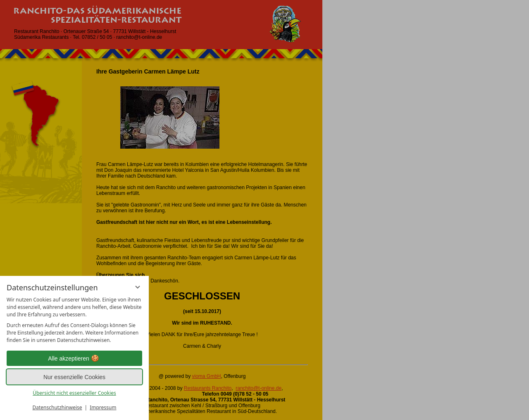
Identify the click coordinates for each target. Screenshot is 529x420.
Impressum (103, 407)
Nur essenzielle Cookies (74, 377)
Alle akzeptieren (74, 358)
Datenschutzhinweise (57, 407)
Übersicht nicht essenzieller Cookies (74, 393)
